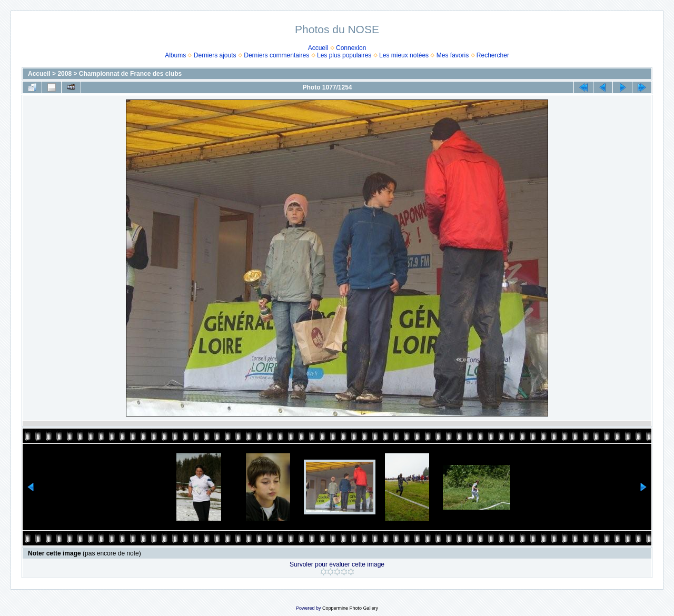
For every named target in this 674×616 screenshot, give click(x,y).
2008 (65, 74)
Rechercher (493, 55)
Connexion (351, 48)
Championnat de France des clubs (130, 74)
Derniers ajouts (215, 55)
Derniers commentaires (276, 55)
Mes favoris (453, 55)
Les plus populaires (344, 55)
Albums (175, 55)
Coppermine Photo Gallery (350, 608)
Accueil (318, 48)
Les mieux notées (404, 55)
